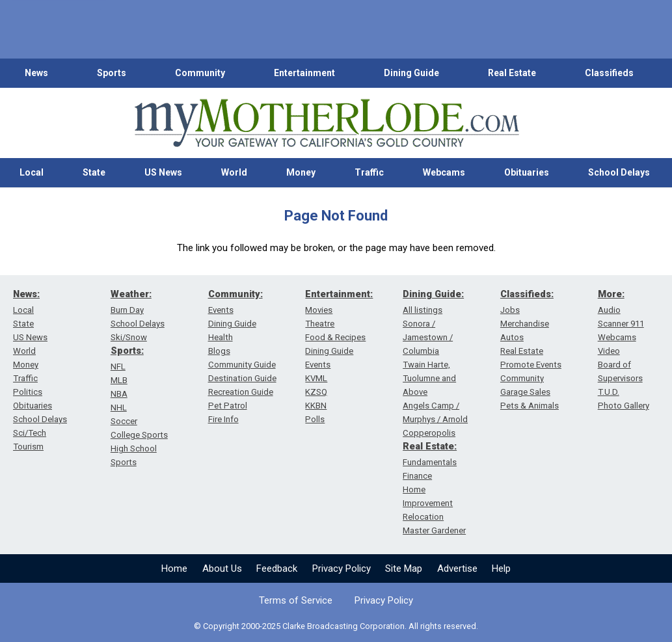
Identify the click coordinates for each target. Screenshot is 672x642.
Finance (417, 476)
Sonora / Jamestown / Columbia (428, 337)
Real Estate (512, 73)
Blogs (219, 351)
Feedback (277, 568)
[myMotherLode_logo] (327, 123)
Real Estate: (430, 446)
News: (26, 294)
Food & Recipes (335, 337)
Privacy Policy (342, 568)
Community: (235, 294)
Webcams (444, 172)
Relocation (423, 517)
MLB (119, 380)
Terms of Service (296, 600)
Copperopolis (429, 433)
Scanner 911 (621, 324)
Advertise (457, 568)
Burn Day (127, 310)
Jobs (510, 310)
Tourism (28, 447)
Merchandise (525, 324)
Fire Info (223, 419)
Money (301, 172)
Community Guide (242, 365)
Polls (315, 419)
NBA (119, 394)
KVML (316, 378)
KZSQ (316, 392)
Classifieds (609, 73)
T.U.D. (609, 392)
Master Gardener (434, 530)
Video (609, 351)
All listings (423, 310)
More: (611, 294)
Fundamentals (430, 462)
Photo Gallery (624, 406)
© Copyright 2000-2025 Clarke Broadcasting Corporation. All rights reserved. (336, 626)
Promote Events (531, 365)
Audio (609, 310)
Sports (112, 73)
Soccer (124, 421)
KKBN (316, 406)
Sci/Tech (30, 433)
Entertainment (304, 73)
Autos (512, 337)
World (234, 172)
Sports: (127, 351)
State (94, 172)
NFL (118, 367)
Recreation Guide (241, 392)
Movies (319, 310)
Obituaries (527, 172)
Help (501, 568)
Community (200, 73)
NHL (119, 408)
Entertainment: (339, 294)
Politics (28, 392)
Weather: (131, 294)
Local (32, 172)
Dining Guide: (433, 294)
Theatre (320, 324)
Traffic (369, 172)
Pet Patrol (228, 406)
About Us (222, 568)
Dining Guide (411, 73)
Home (174, 568)
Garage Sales (525, 392)
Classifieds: (527, 294)
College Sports (139, 435)
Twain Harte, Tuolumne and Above (429, 378)
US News (163, 172)
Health (221, 337)
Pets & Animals (530, 406)
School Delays (619, 172)
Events (221, 310)
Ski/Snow (129, 337)
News (36, 73)
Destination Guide (242, 378)
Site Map (404, 568)
